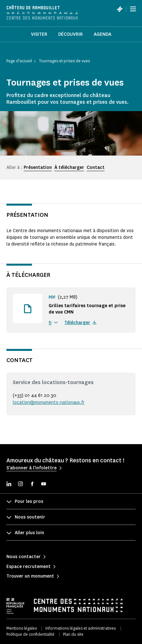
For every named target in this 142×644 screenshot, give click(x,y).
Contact (96, 167)
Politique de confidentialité (30, 634)
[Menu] (133, 9)
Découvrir (71, 34)
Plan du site (73, 634)
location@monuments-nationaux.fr (49, 402)
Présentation (38, 167)
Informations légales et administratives (81, 628)
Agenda (103, 34)
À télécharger (69, 167)
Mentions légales (22, 628)
